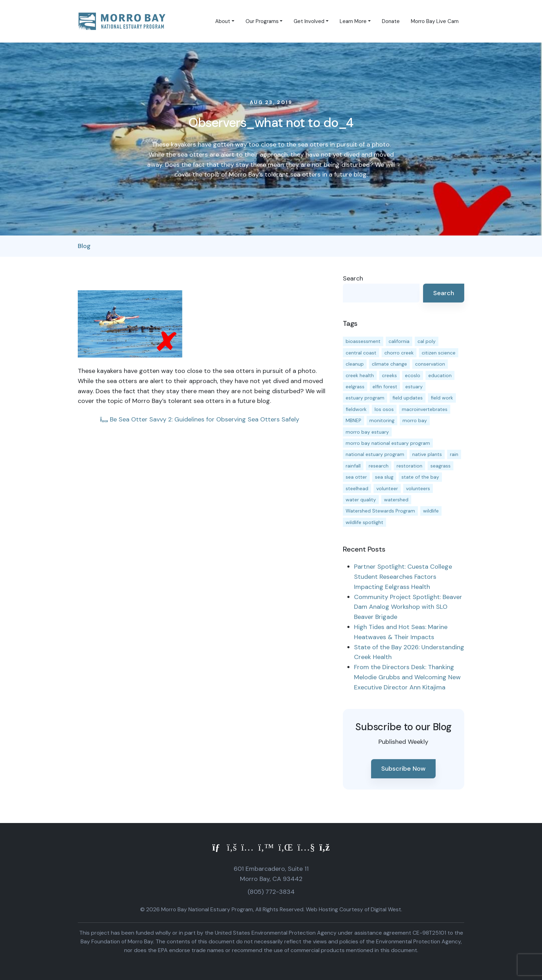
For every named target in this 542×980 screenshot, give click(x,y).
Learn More (353, 21)
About (223, 21)
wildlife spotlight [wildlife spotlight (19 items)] (364, 522)
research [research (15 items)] (379, 466)
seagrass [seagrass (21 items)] (441, 466)
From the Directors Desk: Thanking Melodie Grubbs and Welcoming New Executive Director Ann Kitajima (407, 677)
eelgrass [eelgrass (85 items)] (355, 387)
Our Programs (262, 21)
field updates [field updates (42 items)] (408, 398)
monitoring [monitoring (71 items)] (382, 420)
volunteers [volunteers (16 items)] (418, 488)
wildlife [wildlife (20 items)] (431, 511)
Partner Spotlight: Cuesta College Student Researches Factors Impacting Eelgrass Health (403, 577)
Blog (84, 246)
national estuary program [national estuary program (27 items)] (375, 454)
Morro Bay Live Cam (435, 21)
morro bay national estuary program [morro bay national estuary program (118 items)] (388, 443)
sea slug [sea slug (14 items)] (384, 477)
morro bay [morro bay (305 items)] (415, 420)
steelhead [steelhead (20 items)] (357, 488)
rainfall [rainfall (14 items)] (353, 466)
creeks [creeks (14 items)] (389, 375)
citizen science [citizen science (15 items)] (439, 353)
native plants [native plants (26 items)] (427, 454)
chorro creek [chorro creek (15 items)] (399, 353)
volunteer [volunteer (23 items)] (387, 488)
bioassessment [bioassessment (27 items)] (363, 341)
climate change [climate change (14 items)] (389, 364)
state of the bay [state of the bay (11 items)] (420, 477)
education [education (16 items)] (440, 375)
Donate (391, 21)
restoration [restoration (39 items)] (409, 466)
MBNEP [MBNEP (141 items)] (353, 420)
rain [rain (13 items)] (454, 454)
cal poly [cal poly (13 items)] (427, 341)
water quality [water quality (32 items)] (361, 500)
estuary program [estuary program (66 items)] (365, 398)
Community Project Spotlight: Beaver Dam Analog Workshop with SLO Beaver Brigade (408, 607)
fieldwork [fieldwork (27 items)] (356, 409)
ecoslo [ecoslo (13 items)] (413, 375)
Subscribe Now (403, 769)
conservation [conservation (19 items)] (430, 364)
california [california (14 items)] (399, 341)
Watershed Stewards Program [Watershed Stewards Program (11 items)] (380, 511)
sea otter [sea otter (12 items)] (356, 477)
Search (353, 278)
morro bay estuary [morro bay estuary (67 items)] (367, 432)
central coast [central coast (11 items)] (361, 353)
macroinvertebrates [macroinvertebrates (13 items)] (425, 409)
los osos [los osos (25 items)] (384, 409)
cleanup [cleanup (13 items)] (355, 364)
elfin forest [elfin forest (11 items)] (385, 387)
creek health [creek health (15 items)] (360, 375)
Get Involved (309, 21)
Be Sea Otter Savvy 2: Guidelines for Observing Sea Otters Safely (200, 419)
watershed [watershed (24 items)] (396, 500)
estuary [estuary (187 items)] (414, 387)
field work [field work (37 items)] (442, 398)
